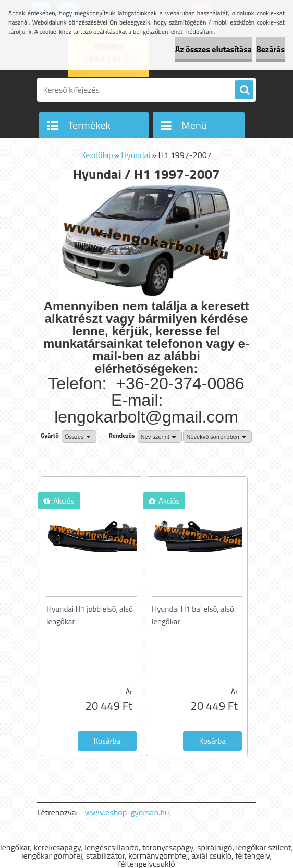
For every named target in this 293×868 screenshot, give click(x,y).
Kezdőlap (97, 155)
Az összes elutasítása (213, 49)
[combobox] (160, 437)
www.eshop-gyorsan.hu (127, 812)
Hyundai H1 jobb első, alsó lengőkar (90, 615)
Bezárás (270, 49)
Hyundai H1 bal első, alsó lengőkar (193, 615)
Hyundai (136, 155)
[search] (244, 90)
